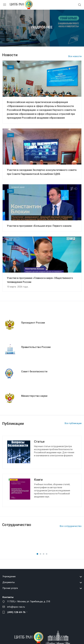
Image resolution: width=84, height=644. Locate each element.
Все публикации (73, 423)
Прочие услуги (10, 588)
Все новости (75, 56)
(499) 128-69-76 (16, 612)
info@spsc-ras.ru (16, 607)
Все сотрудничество (71, 526)
